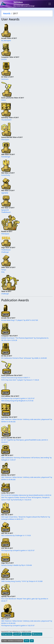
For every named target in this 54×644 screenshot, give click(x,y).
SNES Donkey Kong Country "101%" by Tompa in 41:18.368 (22, 581)
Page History (7, 634)
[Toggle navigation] (50, 4)
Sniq (3, 272)
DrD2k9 (4, 59)
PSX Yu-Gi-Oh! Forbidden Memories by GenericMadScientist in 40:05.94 (26, 495)
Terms (27, 641)
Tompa (4, 270)
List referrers (26, 634)
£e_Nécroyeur (6, 40)
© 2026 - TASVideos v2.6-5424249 (12, 641)
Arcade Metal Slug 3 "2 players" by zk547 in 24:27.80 (20, 320)
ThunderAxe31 (6, 120)
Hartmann (5, 79)
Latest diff (17, 634)
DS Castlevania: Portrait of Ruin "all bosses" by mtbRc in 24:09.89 (24, 358)
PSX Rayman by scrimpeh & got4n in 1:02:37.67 (18, 398)
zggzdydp (5, 193)
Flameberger (6, 157)
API (32, 641)
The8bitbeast (6, 212)
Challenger (5, 252)
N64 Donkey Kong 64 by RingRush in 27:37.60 (17, 401)
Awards (7, 13)
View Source (37, 634)
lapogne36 (5, 210)
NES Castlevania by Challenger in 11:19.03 (16, 535)
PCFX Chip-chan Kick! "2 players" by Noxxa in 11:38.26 (20, 380)
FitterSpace (5, 140)
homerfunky (6, 175)
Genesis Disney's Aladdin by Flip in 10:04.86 (17, 565)
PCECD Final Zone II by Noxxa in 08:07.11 (16, 378)
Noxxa (4, 100)
